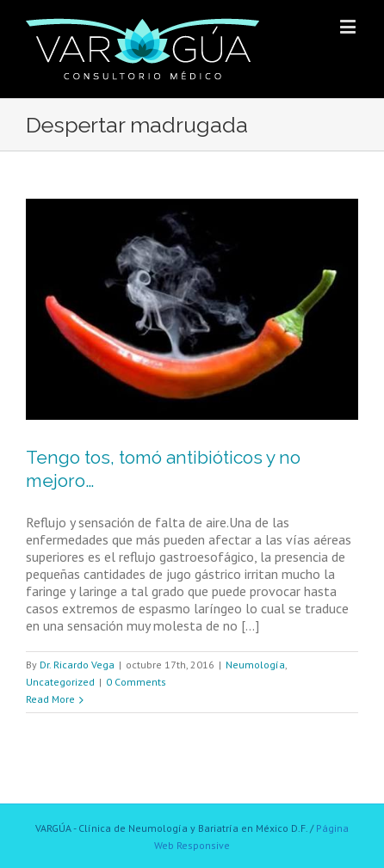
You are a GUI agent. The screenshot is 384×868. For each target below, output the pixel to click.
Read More (50, 699)
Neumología (255, 665)
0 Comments (136, 682)
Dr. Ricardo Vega (77, 665)
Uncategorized (60, 682)
